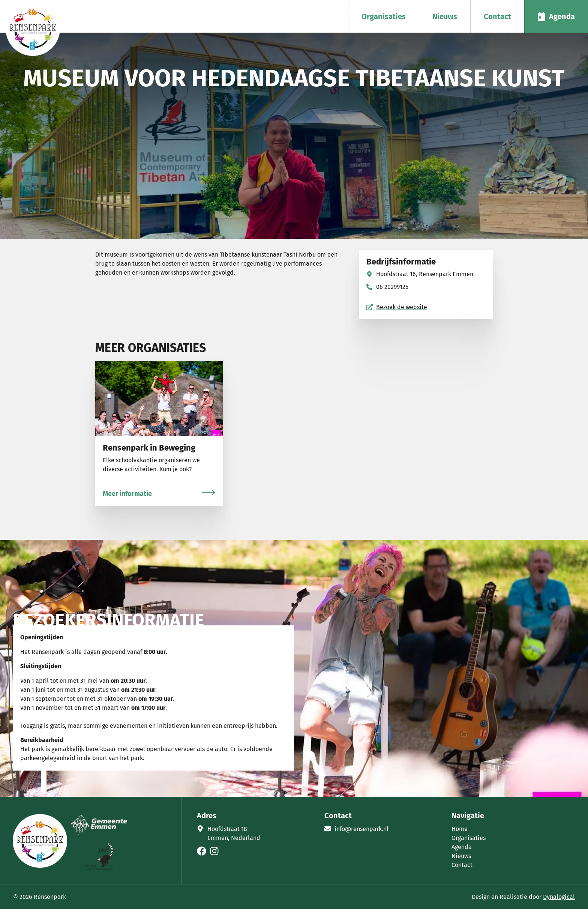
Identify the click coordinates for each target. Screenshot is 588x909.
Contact (497, 17)
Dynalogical (559, 897)
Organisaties (384, 17)
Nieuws (445, 17)
